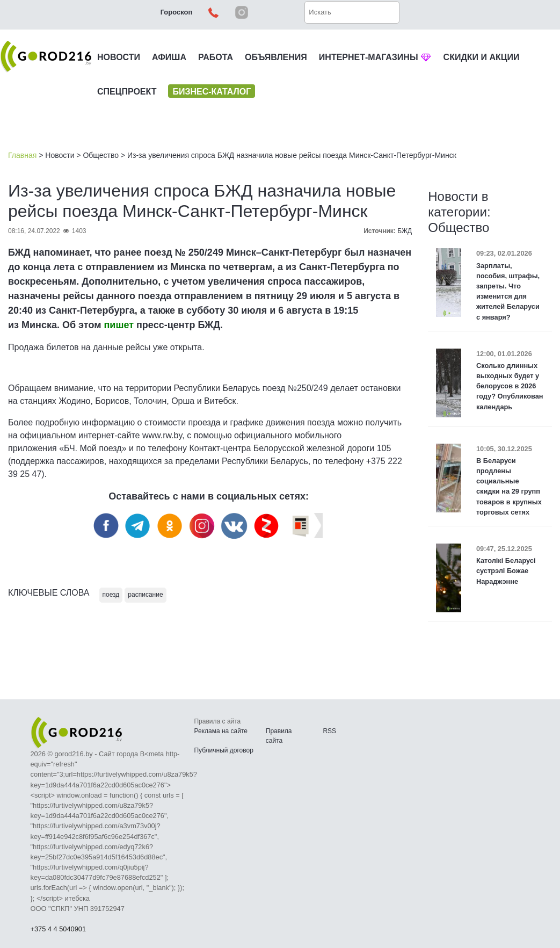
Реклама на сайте (221, 731)
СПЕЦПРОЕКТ (127, 92)
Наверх (496, 910)
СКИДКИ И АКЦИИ (482, 57)
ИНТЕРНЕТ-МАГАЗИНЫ (375, 57)
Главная (22, 155)
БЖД (405, 231)
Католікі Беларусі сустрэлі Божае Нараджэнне (506, 571)
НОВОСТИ (119, 57)
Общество (101, 155)
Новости (60, 155)
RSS (329, 731)
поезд (111, 595)
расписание (145, 595)
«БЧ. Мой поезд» (93, 448)
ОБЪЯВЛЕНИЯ (276, 57)
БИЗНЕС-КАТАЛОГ (212, 92)
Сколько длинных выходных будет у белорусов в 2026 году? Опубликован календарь (510, 386)
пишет (119, 325)
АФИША (169, 57)
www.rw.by (162, 435)
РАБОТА (216, 57)
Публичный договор (223, 750)
